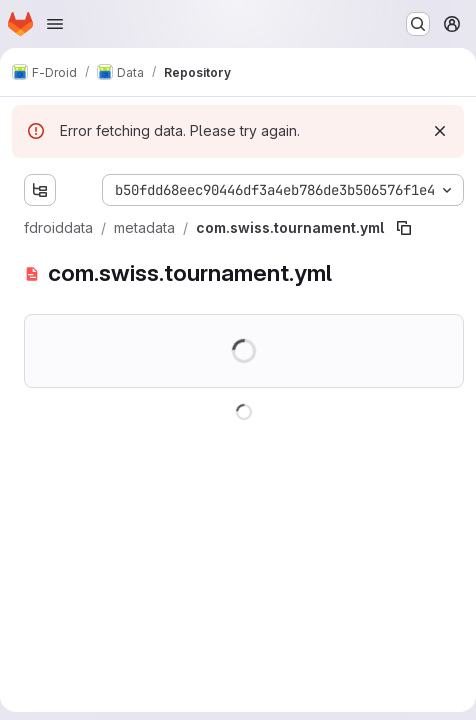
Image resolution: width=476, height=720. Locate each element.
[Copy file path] (404, 228)
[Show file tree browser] (40, 190)
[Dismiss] (440, 131)
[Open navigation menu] (55, 24)
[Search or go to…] (418, 24)
